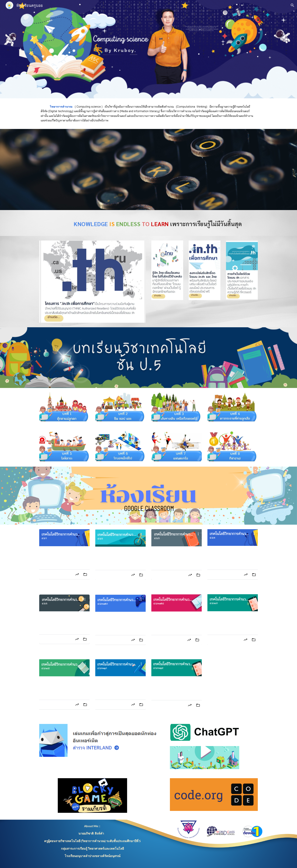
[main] (148, 114)
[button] (292, 5)
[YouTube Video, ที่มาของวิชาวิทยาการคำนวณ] (148, 170)
